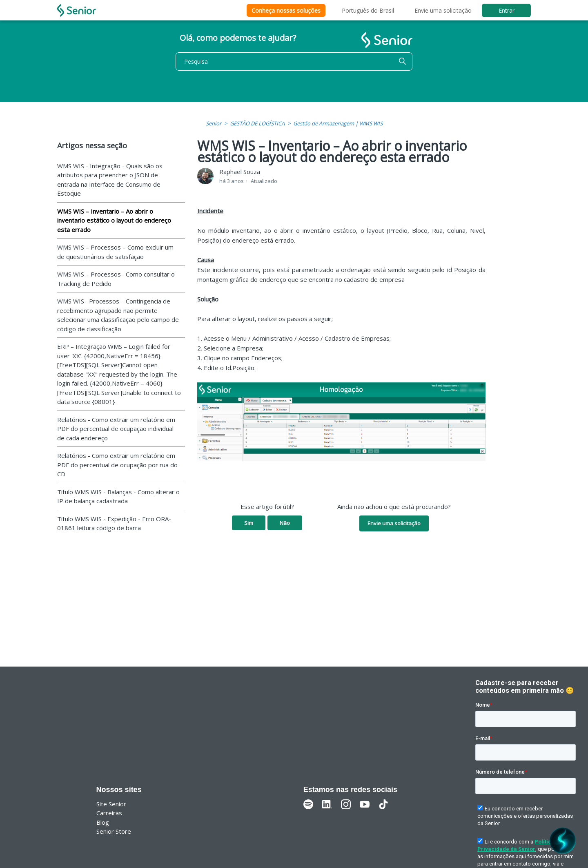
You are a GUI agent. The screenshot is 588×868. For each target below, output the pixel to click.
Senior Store (114, 831)
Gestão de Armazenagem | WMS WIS (338, 123)
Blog (103, 822)
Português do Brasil (368, 10)
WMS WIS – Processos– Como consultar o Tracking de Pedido (116, 279)
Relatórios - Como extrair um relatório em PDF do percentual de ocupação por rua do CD (117, 465)
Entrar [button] (507, 10)
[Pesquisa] (294, 61)
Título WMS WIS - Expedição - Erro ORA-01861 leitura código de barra (114, 523)
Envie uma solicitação (443, 10)
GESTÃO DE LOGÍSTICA (257, 123)
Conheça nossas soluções (286, 10)
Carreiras (109, 813)
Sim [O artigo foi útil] (249, 523)
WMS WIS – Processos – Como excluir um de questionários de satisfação (115, 252)
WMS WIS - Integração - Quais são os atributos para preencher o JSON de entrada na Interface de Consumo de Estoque (110, 180)
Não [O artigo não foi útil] (285, 523)
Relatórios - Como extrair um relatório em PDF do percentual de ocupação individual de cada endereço (116, 429)
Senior (214, 123)
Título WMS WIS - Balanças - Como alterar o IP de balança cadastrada (118, 496)
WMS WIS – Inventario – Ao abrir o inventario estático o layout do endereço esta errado (114, 220)
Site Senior (111, 804)
